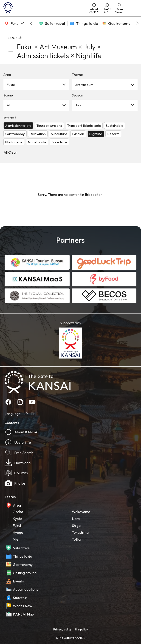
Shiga (76, 525)
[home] (44, 8)
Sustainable (115, 126)
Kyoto (17, 519)
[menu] (133, 8)
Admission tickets (18, 126)
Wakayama (81, 512)
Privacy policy (62, 629)
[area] (14, 23)
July (78, 105)
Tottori (77, 539)
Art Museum (84, 85)
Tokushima (80, 532)
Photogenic (14, 142)
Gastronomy (15, 134)
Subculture (59, 134)
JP (26, 414)
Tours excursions (49, 126)
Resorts (113, 134)
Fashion (78, 134)
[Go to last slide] (31, 23)
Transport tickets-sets (84, 126)
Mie (16, 539)
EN (33, 414)
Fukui (11, 85)
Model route (37, 142)
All (9, 105)
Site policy (81, 629)
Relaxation (38, 134)
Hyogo (18, 532)
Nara (76, 519)
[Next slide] (137, 23)
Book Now (59, 142)
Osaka (18, 512)
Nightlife (96, 134)
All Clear (10, 152)
